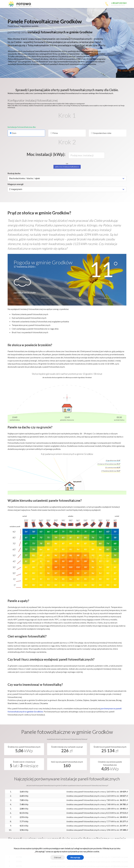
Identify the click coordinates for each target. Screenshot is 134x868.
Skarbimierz (13, 703)
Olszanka (44, 703)
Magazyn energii (15, 184)
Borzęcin (62, 700)
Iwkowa (101, 700)
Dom (26, 133)
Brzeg (119, 700)
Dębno (86, 700)
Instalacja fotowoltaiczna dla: (22, 127)
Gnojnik (93, 700)
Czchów (79, 700)
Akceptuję (75, 857)
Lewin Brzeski (25, 703)
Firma (54, 133)
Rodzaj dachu (14, 173)
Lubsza (36, 703)
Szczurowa (110, 700)
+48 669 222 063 (119, 3)
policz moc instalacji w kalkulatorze (67, 167)
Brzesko (71, 700)
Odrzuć (58, 857)
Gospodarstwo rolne (101, 133)
